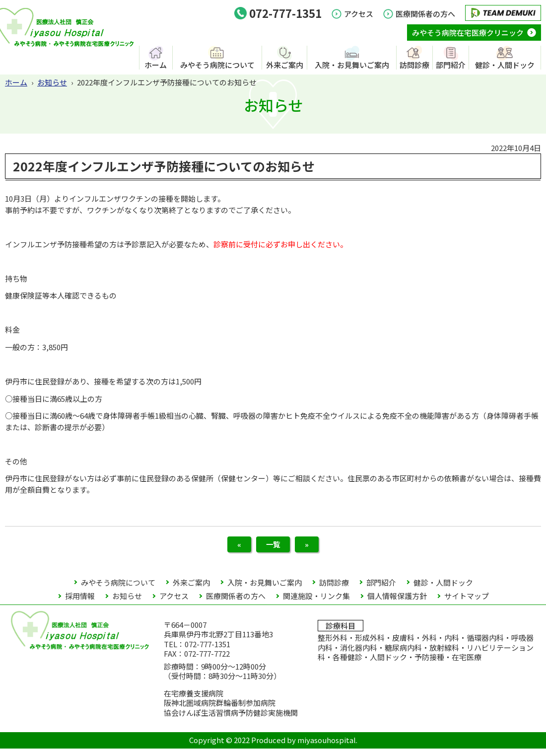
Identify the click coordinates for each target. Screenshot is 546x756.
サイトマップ (467, 603)
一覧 (273, 548)
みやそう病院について (217, 65)
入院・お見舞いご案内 (352, 65)
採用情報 (80, 603)
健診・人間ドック (505, 65)
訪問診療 (414, 65)
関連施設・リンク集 (316, 603)
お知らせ (52, 82)
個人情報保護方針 (397, 603)
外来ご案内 (285, 65)
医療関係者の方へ (425, 14)
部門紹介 (451, 65)
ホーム (156, 65)
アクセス (359, 14)
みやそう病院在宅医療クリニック (468, 33)
